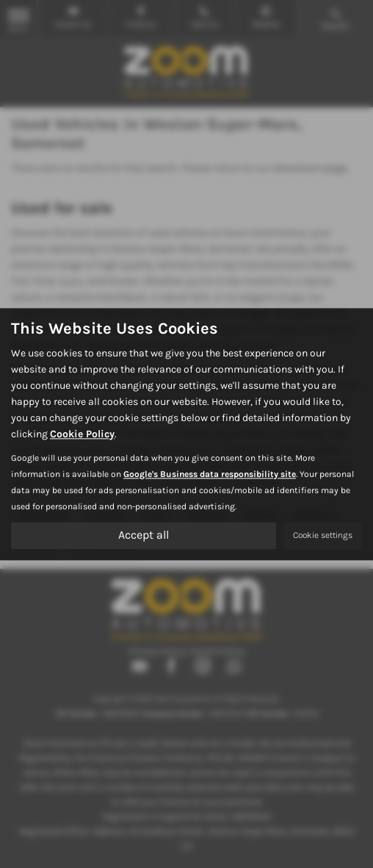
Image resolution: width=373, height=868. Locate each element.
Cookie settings (323, 535)
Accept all (144, 535)
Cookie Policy (82, 434)
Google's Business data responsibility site (210, 474)
